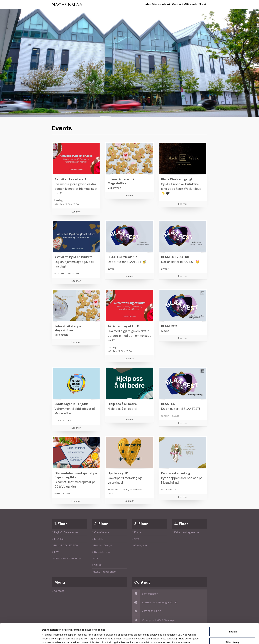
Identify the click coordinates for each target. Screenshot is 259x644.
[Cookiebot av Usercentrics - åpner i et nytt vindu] (21, 638)
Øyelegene (140, 545)
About (166, 4)
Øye (136, 539)
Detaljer (172, 638)
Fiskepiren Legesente (186, 532)
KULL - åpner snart (104, 572)
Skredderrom (101, 552)
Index (147, 4)
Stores (156, 4)
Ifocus (137, 532)
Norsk (203, 4)
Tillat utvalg (232, 623)
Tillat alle (232, 613)
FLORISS (58, 539)
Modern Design (102, 545)
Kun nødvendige (232, 634)
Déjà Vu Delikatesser (65, 532)
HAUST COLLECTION (65, 545)
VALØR (97, 565)
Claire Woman (101, 532)
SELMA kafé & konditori (67, 559)
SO (95, 559)
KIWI (56, 552)
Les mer (76, 212)
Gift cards (191, 4)
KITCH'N (98, 539)
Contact (178, 4)
